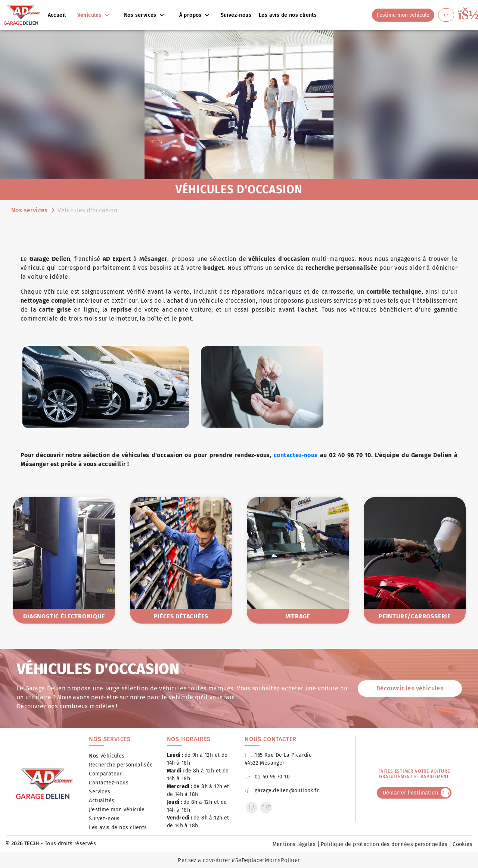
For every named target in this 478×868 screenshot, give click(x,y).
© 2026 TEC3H (22, 844)
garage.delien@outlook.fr (282, 791)
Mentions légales (294, 844)
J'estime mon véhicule (117, 810)
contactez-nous (296, 455)
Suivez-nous (104, 819)
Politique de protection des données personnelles (384, 844)
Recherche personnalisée (121, 765)
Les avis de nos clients (118, 828)
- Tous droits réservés (68, 844)
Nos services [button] (141, 15)
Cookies (463, 844)
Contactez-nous (109, 783)
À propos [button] (191, 15)
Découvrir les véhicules (410, 688)
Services (100, 792)
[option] (64, 560)
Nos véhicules (107, 756)
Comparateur (105, 774)
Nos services (30, 210)
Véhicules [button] (90, 15)
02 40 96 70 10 (267, 777)
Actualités (102, 801)
